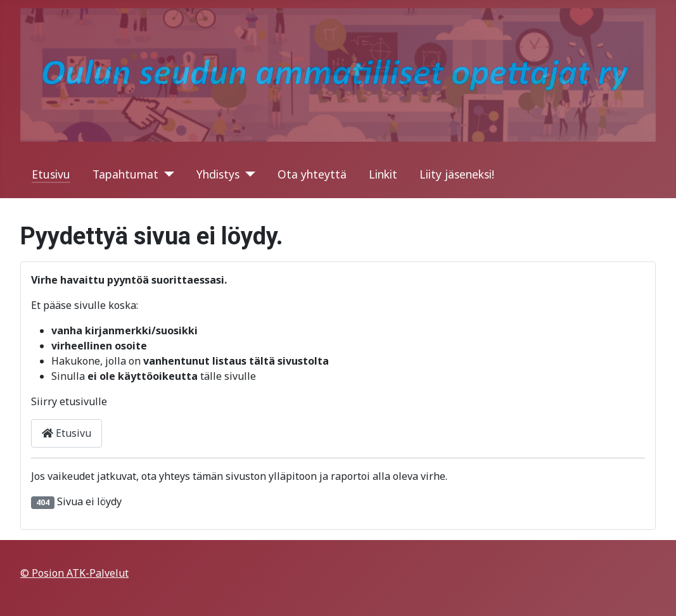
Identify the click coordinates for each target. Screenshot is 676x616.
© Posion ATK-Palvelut (74, 573)
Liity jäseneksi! (457, 174)
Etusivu (51, 174)
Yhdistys (218, 174)
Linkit (383, 174)
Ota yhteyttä (312, 174)
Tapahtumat (125, 174)
